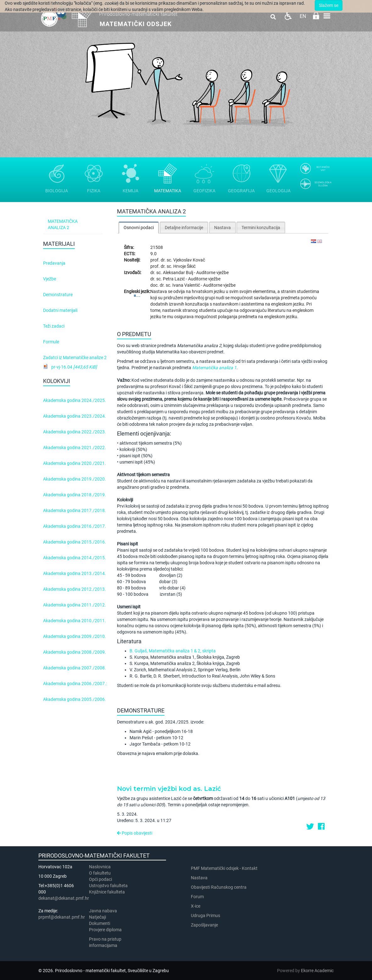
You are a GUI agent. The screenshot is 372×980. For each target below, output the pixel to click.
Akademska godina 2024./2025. (75, 400)
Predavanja (54, 263)
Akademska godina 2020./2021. (75, 463)
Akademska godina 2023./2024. (75, 416)
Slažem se (329, 5)
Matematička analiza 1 (214, 368)
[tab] (139, 227)
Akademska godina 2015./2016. (75, 542)
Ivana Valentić (187, 285)
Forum (197, 897)
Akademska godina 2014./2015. (75, 558)
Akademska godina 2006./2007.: (75, 684)
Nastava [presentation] (222, 228)
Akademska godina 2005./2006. (75, 699)
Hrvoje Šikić (184, 266)
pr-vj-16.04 (74, 367)
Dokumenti (100, 923)
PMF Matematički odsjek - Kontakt (224, 868)
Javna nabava (103, 911)
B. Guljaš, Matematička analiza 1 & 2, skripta (173, 651)
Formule (51, 342)
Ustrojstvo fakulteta (108, 886)
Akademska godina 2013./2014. (75, 573)
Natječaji (97, 917)
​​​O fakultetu (100, 873)
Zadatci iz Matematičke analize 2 (75, 358)
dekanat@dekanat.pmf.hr (64, 898)
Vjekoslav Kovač (189, 260)
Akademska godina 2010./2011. (75, 621)
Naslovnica (100, 867)
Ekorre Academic (317, 971)
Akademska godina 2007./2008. (75, 668)
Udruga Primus (205, 915)
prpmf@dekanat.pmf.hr (62, 917)
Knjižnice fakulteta (107, 892)
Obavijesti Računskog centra (219, 887)
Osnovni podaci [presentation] (139, 228)
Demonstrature (58, 295)
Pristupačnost (288, 16)
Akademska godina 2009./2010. (75, 636)
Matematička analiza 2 (63, 224)
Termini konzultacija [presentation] (261, 228)
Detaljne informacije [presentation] (184, 228)
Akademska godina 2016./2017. (75, 526)
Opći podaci (100, 879)
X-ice (196, 906)
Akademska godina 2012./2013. (75, 589)
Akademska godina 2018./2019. (75, 495)
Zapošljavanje (204, 925)
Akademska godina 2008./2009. (75, 652)
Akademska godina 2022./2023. (75, 432)
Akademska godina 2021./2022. (75, 448)
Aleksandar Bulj (178, 273)
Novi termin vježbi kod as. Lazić (169, 789)
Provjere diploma (105, 930)
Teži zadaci (54, 326)
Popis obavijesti (135, 833)
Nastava (199, 878)
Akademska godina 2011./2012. (75, 605)
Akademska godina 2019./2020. (75, 479)
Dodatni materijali (60, 310)
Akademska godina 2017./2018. (75, 510)
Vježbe (50, 279)
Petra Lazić (174, 279)
